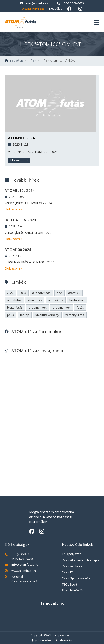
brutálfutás (15, 307)
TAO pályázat (71, 554)
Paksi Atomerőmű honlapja (81, 560)
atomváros (56, 300)
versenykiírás (75, 315)
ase (59, 293)
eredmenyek (38, 307)
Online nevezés (33, 8)
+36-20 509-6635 (70, 3)
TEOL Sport (70, 584)
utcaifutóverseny (47, 315)
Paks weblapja (72, 566)
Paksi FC (68, 572)
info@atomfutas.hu (36, 3)
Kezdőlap (56, 8)
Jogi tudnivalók (42, 640)
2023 (23, 293)
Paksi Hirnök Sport (75, 590)
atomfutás (35, 300)
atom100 (74, 293)
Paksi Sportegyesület (77, 578)
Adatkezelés (64, 640)
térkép (25, 315)
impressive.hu (64, 635)
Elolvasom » (19, 160)
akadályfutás (41, 293)
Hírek (32, 61)
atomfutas (14, 300)
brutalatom (77, 300)
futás (80, 307)
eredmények (62, 307)
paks (10, 315)
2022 (10, 293)
